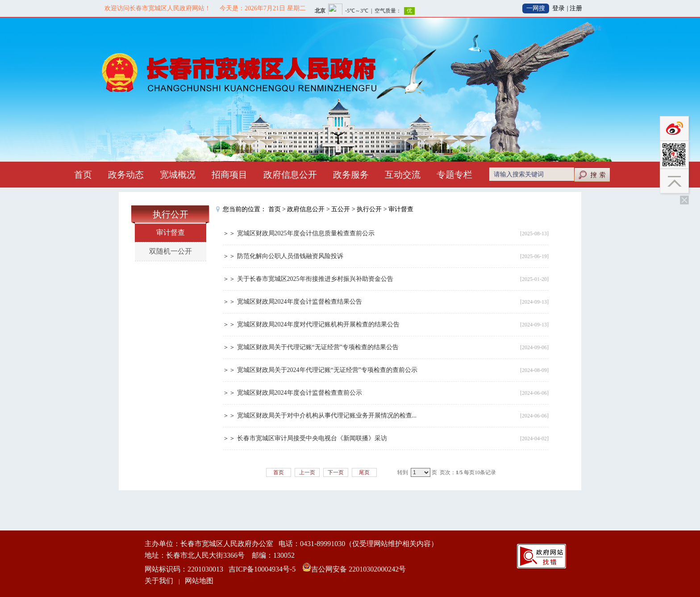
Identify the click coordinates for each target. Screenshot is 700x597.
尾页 (364, 472)
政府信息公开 (290, 175)
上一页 (307, 472)
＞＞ (230, 233)
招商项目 (229, 175)
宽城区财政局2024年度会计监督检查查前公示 (300, 393)
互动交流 (403, 175)
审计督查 (171, 232)
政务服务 (351, 175)
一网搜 (536, 8)
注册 (576, 8)
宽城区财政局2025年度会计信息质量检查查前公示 (306, 233)
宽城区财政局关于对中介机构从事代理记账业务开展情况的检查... (327, 415)
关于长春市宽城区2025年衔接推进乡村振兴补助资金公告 (315, 279)
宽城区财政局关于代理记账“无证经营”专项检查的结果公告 (318, 347)
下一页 (336, 472)
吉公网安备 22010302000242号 (358, 569)
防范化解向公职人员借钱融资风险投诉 (290, 256)
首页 (83, 175)
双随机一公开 (171, 251)
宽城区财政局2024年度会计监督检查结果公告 (300, 302)
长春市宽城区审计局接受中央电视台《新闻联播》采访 (312, 438)
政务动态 (126, 175)
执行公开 (369, 209)
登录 (558, 8)
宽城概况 (178, 175)
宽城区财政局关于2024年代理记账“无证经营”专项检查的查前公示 (327, 370)
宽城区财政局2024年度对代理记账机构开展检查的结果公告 (318, 324)
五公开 (341, 209)
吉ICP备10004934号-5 (262, 569)
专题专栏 (454, 175)
